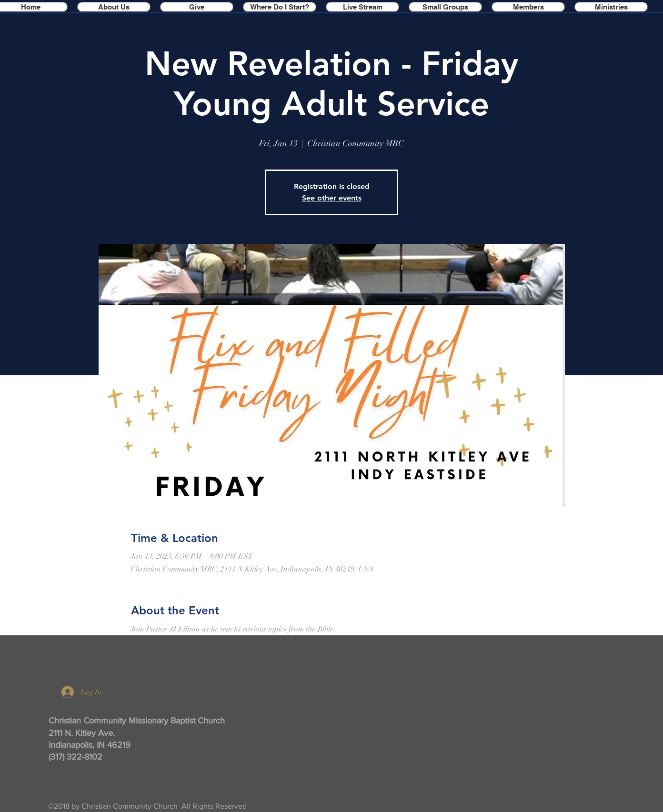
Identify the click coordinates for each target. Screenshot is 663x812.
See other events (332, 198)
